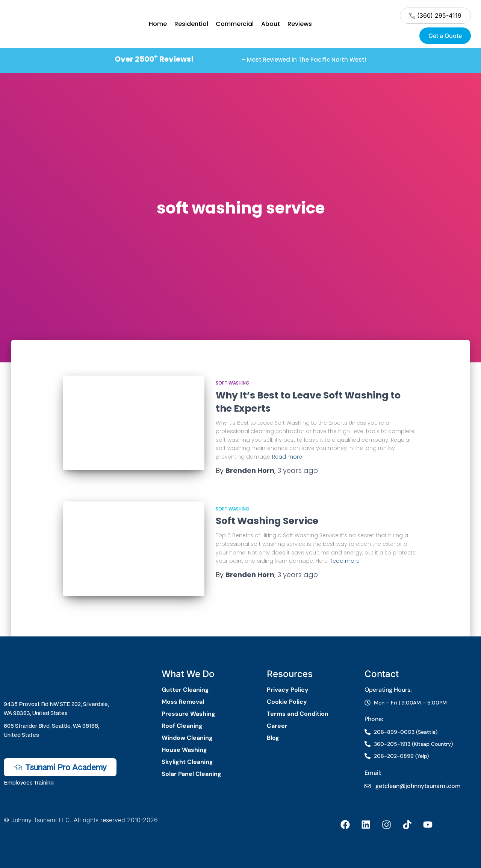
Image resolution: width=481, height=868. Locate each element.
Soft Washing (233, 383)
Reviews (300, 24)
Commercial (235, 24)
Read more (287, 457)
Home (158, 24)
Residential (191, 24)
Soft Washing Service (267, 521)
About (271, 24)
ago (298, 470)
